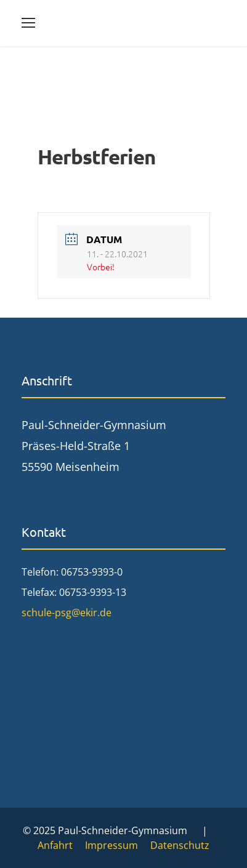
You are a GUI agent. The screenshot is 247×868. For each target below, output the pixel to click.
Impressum (111, 845)
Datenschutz (180, 845)
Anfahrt (55, 845)
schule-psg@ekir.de (67, 613)
